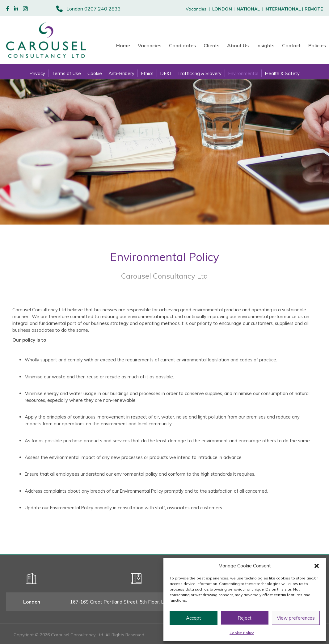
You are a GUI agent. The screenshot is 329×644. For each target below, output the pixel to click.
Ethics (147, 73)
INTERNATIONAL (285, 9)
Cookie (95, 73)
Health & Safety (282, 73)
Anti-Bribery (121, 73)
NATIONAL (248, 9)
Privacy (37, 73)
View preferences (296, 618)
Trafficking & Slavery (199, 73)
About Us (238, 45)
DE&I (165, 73)
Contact (291, 45)
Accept (194, 618)
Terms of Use (66, 73)
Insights (265, 45)
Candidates (182, 45)
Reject (245, 618)
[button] (317, 566)
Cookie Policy (242, 633)
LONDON (222, 9)
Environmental (243, 73)
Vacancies (150, 45)
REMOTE (314, 9)
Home (123, 45)
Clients (211, 45)
